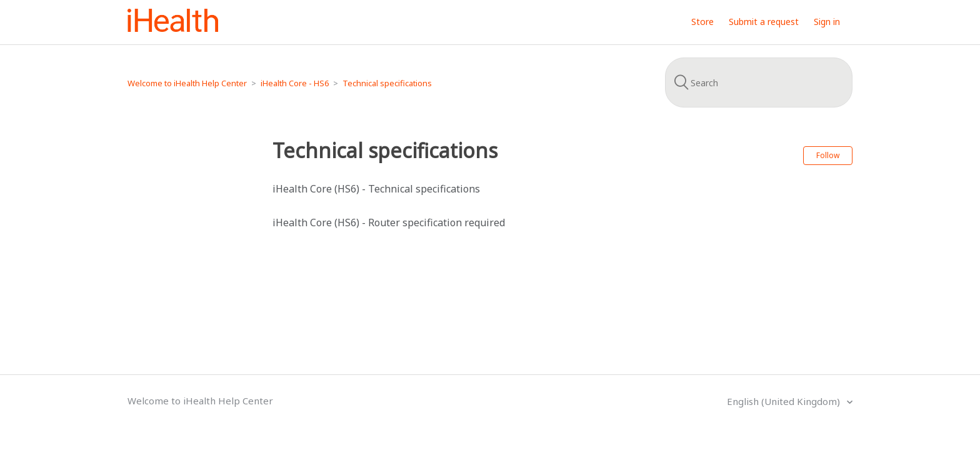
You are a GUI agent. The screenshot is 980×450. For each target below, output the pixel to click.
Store (702, 22)
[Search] (759, 82)
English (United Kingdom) (785, 401)
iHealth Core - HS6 (295, 83)
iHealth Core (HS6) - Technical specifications (376, 189)
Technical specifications (387, 83)
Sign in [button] (827, 22)
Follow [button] (828, 155)
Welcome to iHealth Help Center (187, 83)
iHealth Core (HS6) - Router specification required (389, 222)
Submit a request (764, 22)
